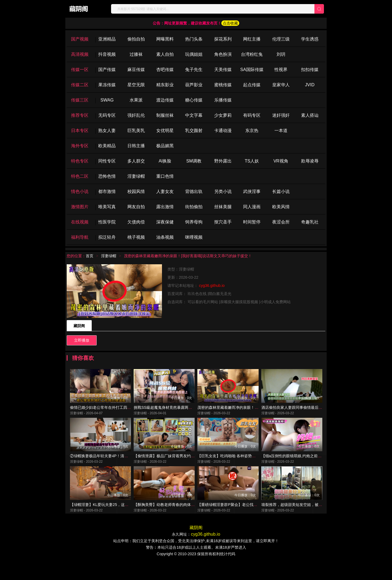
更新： (173, 277)
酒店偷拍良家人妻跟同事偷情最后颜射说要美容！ (303, 413)
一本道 (281, 131)
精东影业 (165, 85)
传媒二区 (80, 85)
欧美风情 (281, 207)
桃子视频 (136, 237)
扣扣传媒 (310, 70)
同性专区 (107, 161)
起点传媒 (252, 85)
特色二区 (80, 176)
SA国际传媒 (252, 70)
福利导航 (80, 237)
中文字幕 (194, 115)
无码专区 (107, 115)
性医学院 (107, 222)
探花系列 (223, 39)
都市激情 (107, 191)
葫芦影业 (194, 85)
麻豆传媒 (136, 70)
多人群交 (136, 161)
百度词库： (177, 294)
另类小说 (223, 191)
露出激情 (165, 207)
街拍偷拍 (194, 207)
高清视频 (80, 54)
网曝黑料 (165, 39)
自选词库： (177, 302)
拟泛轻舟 (107, 237)
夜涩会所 (281, 222)
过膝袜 (136, 54)
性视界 (281, 70)
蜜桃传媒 (223, 85)
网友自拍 (136, 207)
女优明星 (165, 131)
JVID (310, 85)
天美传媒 (223, 70)
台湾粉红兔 (252, 54)
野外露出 (223, 161)
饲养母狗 (194, 222)
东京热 (252, 131)
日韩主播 (136, 146)
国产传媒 (107, 70)
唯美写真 (107, 207)
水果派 (136, 100)
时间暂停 (252, 222)
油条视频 (165, 237)
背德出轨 (194, 191)
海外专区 (80, 146)
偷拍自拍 (136, 39)
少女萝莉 (223, 115)
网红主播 (252, 39)
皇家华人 (281, 85)
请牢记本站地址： (183, 286)
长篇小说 (281, 191)
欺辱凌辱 (310, 161)
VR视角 (281, 161)
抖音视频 (107, 54)
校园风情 (136, 191)
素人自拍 (165, 54)
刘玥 (281, 54)
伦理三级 (281, 39)
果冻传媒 (107, 85)
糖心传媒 (194, 100)
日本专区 (80, 131)
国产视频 (80, 39)
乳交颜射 (194, 131)
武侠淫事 (252, 191)
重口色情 (165, 176)
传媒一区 (80, 70)
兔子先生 (194, 70)
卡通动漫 (223, 131)
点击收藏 (230, 23)
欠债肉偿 (136, 222)
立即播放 (82, 340)
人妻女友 (165, 191)
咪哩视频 (194, 237)
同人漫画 (252, 207)
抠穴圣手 (223, 222)
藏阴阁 (79, 326)
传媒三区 (80, 100)
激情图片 (80, 207)
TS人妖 (252, 161)
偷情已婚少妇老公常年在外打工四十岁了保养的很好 (114, 413)
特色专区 (80, 161)
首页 (90, 256)
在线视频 (80, 222)
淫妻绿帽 (136, 176)
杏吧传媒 (165, 70)
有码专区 (252, 115)
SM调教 (194, 161)
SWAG (107, 100)
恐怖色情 (107, 176)
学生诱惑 (310, 39)
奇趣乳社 (310, 222)
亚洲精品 (107, 39)
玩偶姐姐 (194, 54)
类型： (173, 269)
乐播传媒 (223, 100)
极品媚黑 (165, 146)
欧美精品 (107, 146)
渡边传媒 (165, 100)
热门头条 (194, 39)
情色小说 (80, 191)
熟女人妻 (107, 131)
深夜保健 (165, 222)
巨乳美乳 (136, 131)
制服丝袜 (165, 115)
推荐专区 (80, 115)
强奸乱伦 (136, 115)
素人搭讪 (310, 115)
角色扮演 (223, 54)
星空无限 (136, 85)
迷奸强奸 (281, 115)
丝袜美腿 (223, 207)
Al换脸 (165, 161)
